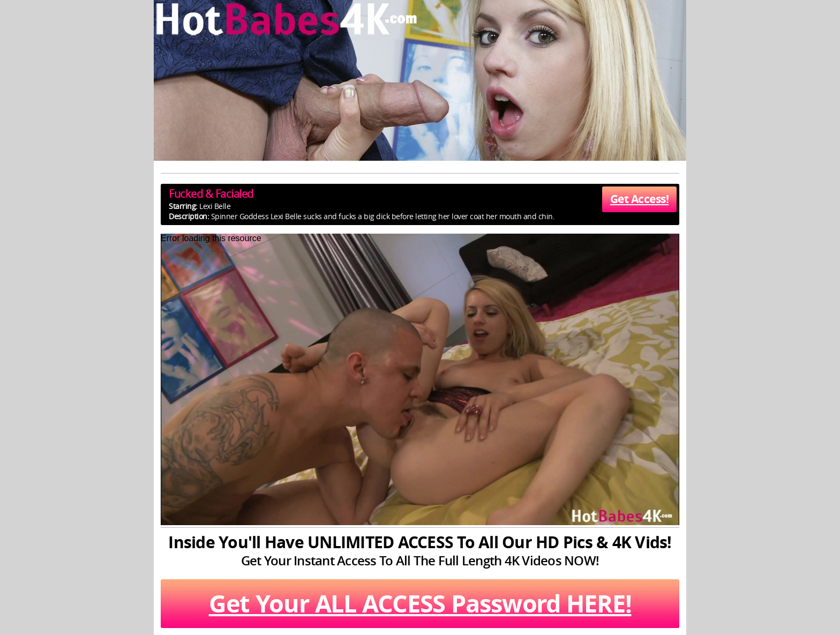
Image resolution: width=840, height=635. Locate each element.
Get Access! (639, 199)
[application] (420, 379)
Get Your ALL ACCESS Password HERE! (420, 603)
